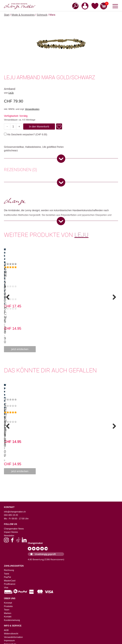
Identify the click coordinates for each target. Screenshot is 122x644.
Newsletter (9, 449)
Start (7, 15)
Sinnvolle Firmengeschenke (17, 630)
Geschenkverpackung (14, 627)
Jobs (6, 623)
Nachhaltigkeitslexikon (15, 613)
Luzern (7, 586)
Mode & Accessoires (23, 15)
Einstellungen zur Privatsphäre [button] (19, 560)
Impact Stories (11, 445)
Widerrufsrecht (11, 547)
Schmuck (42, 15)
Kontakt (8, 530)
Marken (8, 526)
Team (7, 523)
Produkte (8, 519)
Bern (6, 583)
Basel (7, 579)
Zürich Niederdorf (12, 600)
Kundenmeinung (12, 533)
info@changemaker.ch (15, 425)
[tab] (20, 170)
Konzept (8, 516)
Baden (7, 576)
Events (7, 620)
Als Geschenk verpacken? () (26, 135)
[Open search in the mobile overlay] (74, 6)
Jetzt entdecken (33, 299)
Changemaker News (14, 442)
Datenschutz (10, 557)
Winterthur (9, 596)
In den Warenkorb (39, 127)
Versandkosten (32, 109)
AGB (6, 543)
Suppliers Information (14, 617)
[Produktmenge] (13, 127)
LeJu (11, 93)
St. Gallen (9, 589)
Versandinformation (13, 550)
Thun (6, 593)
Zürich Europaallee (13, 603)
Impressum (9, 554)
